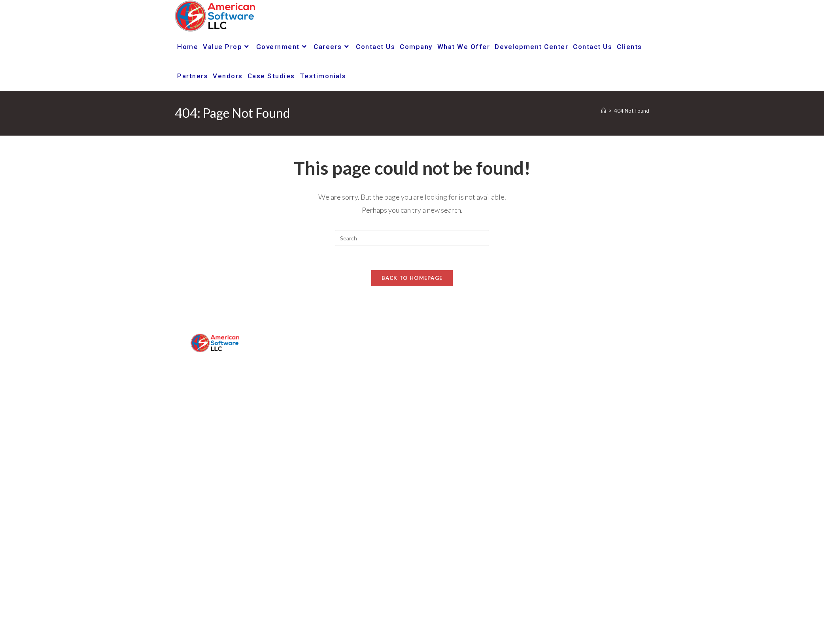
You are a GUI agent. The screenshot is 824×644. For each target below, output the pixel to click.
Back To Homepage (412, 278)
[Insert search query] (412, 238)
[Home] (604, 111)
